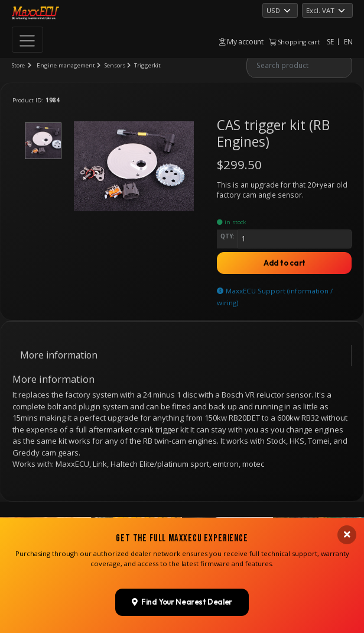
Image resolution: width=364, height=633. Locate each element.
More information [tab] (59, 355)
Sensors (115, 65)
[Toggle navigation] (28, 40)
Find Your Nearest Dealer (182, 602)
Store (18, 65)
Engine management (66, 65)
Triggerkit (147, 65)
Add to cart (285, 263)
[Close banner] (347, 535)
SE (330, 42)
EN (348, 42)
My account (241, 42)
